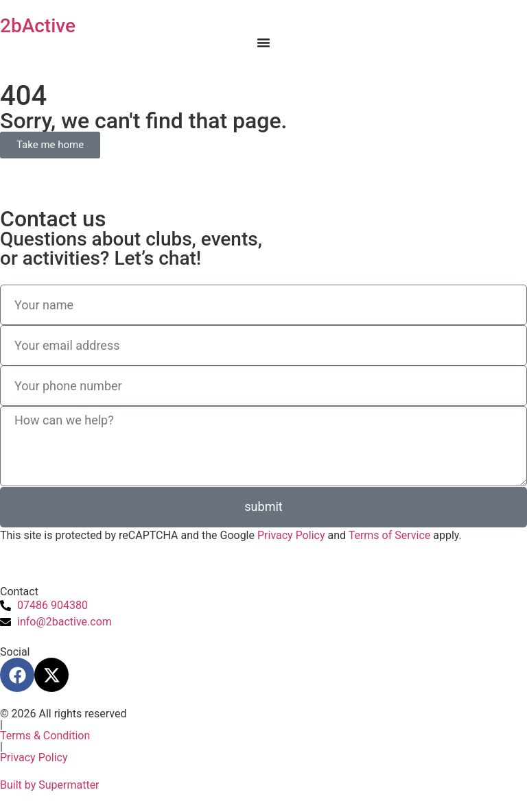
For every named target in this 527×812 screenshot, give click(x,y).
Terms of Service (390, 535)
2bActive (38, 26)
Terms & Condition (45, 736)
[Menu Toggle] (263, 43)
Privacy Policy (291, 535)
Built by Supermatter (50, 785)
